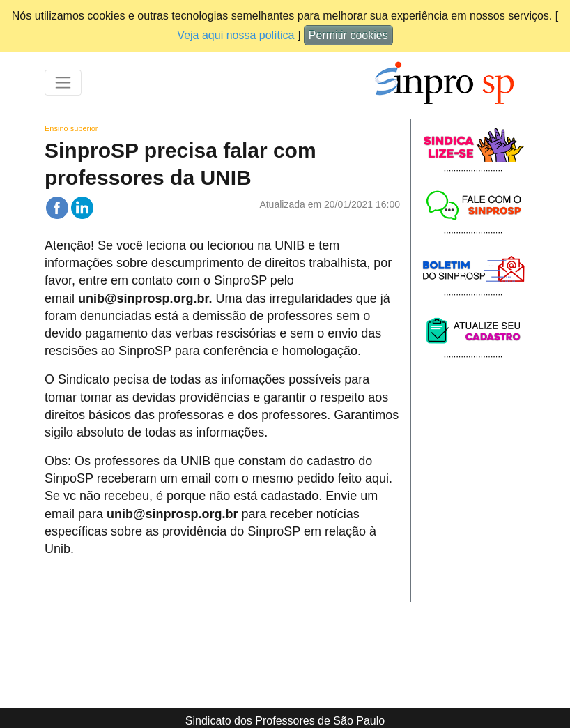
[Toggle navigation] (63, 83)
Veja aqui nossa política (236, 35)
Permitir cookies (348, 35)
